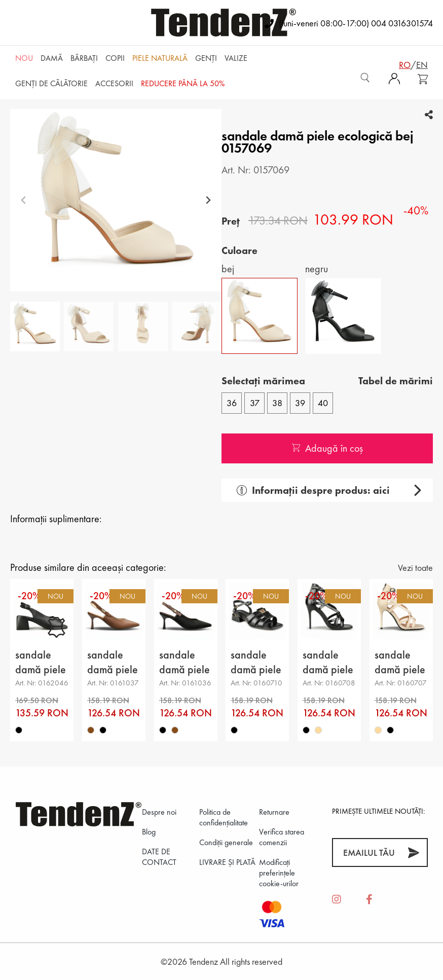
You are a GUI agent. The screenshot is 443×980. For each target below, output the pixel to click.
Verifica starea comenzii (282, 837)
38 (277, 403)
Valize (236, 58)
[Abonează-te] (413, 852)
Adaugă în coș (327, 448)
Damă (52, 58)
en (422, 65)
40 (323, 403)
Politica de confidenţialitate (224, 817)
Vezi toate (415, 568)
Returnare (274, 812)
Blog (149, 832)
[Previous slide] (24, 201)
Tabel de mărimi (396, 381)
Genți (206, 58)
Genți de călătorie (51, 83)
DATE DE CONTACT (159, 857)
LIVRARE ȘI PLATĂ (227, 862)
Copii (115, 58)
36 (232, 403)
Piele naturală (160, 58)
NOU (24, 58)
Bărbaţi (84, 58)
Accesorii (114, 83)
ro (405, 65)
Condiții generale (226, 842)
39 (300, 403)
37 (255, 403)
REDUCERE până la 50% (183, 83)
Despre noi (159, 812)
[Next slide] (208, 201)
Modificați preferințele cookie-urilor (279, 873)
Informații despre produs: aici (313, 490)
